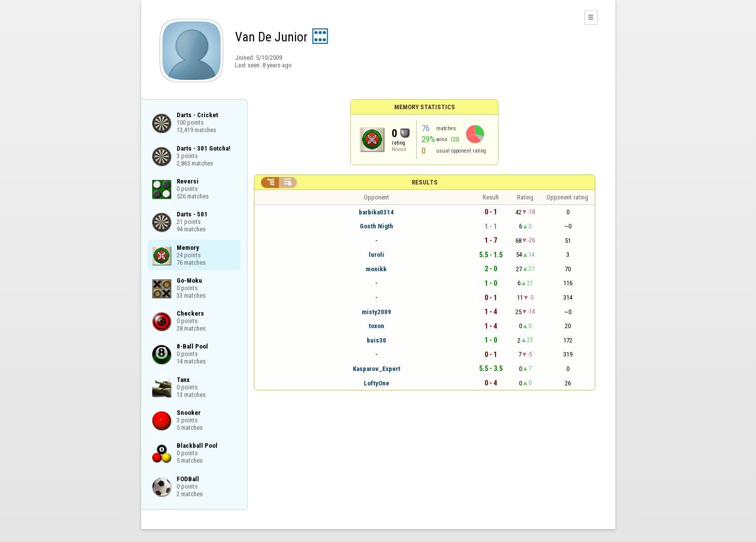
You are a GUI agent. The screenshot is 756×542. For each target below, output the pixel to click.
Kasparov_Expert (377, 369)
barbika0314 (376, 212)
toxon (377, 326)
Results (425, 182)
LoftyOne (377, 383)
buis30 (377, 340)
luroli (377, 255)
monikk (376, 269)
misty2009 (377, 312)
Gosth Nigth (377, 226)
